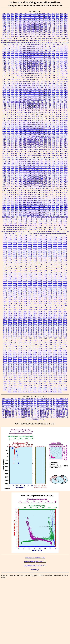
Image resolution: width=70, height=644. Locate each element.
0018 (66, 14)
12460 (50, 246)
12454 (20, 246)
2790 (17, 83)
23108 (35, 377)
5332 (21, 125)
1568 (8, 59)
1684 (41, 65)
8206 (33, 194)
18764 (65, 297)
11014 (50, 225)
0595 (37, 26)
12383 (40, 238)
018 (60, 399)
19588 (50, 311)
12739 (5, 266)
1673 (4, 65)
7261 (17, 168)
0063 (53, 18)
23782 (25, 387)
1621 (53, 61)
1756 (4, 69)
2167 (49, 75)
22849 (45, 371)
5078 (45, 98)
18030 (15, 287)
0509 (12, 24)
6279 (49, 139)
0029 (29, 16)
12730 (50, 264)
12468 (5, 248)
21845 (55, 348)
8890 (12, 207)
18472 (55, 293)
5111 (37, 102)
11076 (5, 229)
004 (16, 399)
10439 (15, 219)
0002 (8, 14)
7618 (29, 178)
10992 (60, 223)
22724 (50, 367)
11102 (28, 231)
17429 (20, 281)
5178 (12, 110)
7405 (29, 170)
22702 (25, 367)
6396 (62, 145)
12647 (10, 260)
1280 (37, 46)
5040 (41, 94)
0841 (21, 32)
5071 (17, 98)
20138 (35, 322)
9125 (29, 209)
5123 (17, 104)
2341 (4, 81)
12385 (50, 238)
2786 (66, 81)
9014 (41, 207)
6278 (45, 139)
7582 (53, 174)
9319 (17, 213)
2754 (41, 81)
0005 (21, 14)
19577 (45, 311)
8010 (57, 184)
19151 (50, 305)
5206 (37, 112)
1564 (57, 57)
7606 (57, 176)
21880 (30, 350)
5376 (49, 125)
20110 (60, 320)
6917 (8, 155)
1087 (53, 36)
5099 (57, 100)
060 (57, 403)
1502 (66, 53)
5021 (33, 92)
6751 (21, 151)
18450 (40, 293)
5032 (8, 94)
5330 (12, 125)
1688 (57, 65)
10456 (45, 219)
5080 (53, 98)
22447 (65, 361)
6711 (57, 149)
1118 (39, 38)
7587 (66, 174)
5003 (25, 90)
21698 (20, 346)
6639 (33, 149)
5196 (17, 112)
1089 (62, 36)
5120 (4, 104)
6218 (45, 137)
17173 (35, 277)
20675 (60, 332)
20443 (5, 328)
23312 (25, 379)
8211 (53, 194)
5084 (4, 100)
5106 (21, 102)
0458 (41, 22)
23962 (60, 389)
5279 (45, 118)
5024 (41, 92)
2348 (33, 81)
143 (54, 411)
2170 (62, 75)
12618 (60, 254)
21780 (45, 346)
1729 (25, 67)
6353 (53, 143)
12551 (15, 252)
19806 (15, 316)
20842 (40, 334)
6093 (33, 135)
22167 (25, 357)
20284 (5, 326)
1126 (3, 40)
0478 (53, 22)
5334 (29, 125)
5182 (29, 110)
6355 (62, 143)
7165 (8, 164)
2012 (17, 73)
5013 (66, 90)
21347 (30, 340)
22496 (30, 363)
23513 (25, 383)
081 (57, 405)
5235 (21, 116)
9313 (4, 213)
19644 (25, 313)
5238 (33, 116)
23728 (60, 385)
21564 (40, 344)
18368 (60, 291)
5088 (21, 100)
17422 (10, 281)
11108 (57, 231)
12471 (10, 248)
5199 (29, 112)
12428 (5, 244)
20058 (10, 320)
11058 (35, 227)
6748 (8, 151)
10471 (15, 221)
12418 (35, 242)
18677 (10, 297)
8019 (62, 184)
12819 (5, 272)
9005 (37, 207)
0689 (41, 28)
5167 (33, 108)
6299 (17, 141)
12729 (45, 264)
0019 (4, 16)
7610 (4, 178)
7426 (53, 170)
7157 (49, 162)
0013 (49, 14)
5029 (62, 92)
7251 (53, 166)
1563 (53, 57)
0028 (25, 16)
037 (54, 401)
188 (64, 415)
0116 (17, 20)
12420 (45, 242)
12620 (5, 256)
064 (3, 405)
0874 (4, 34)
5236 (25, 116)
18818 (30, 299)
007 (25, 399)
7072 (29, 157)
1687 (53, 65)
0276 (25, 20)
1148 (31, 40)
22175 (35, 357)
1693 (8, 67)
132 (19, 411)
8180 (21, 192)
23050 (40, 375)
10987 (35, 223)
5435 (33, 131)
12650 (25, 260)
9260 (49, 209)
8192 (49, 192)
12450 (65, 244)
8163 (33, 190)
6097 (49, 135)
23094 (20, 377)
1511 (25, 55)
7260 (12, 168)
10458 (50, 219)
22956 (35, 373)
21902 (60, 350)
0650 (21, 28)
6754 (33, 151)
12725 (30, 264)
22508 (40, 363)
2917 (4, 88)
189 (67, 415)
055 (41, 403)
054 (38, 403)
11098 (8, 231)
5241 (45, 116)
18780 (10, 299)
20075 (20, 320)
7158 (53, 162)
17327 (25, 279)
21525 (20, 344)
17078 (5, 277)
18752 (50, 297)
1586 (17, 61)
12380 (25, 238)
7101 (37, 159)
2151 (53, 73)
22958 (40, 373)
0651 (25, 28)
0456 (33, 22)
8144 (66, 188)
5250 (17, 118)
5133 (53, 104)
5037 (29, 94)
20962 (20, 336)
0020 (8, 16)
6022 (62, 133)
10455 (40, 219)
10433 (55, 217)
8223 (21, 196)
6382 (37, 145)
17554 (20, 283)
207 (57, 417)
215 (40, 419)
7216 (25, 166)
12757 (5, 268)
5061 (45, 96)
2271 (21, 79)
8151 (17, 190)
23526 (35, 383)
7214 (17, 166)
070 (22, 405)
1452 (45, 53)
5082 (62, 98)
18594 (30, 295)
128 (6, 411)
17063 (60, 274)
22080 (45, 355)
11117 (15, 233)
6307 (49, 141)
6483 (21, 147)
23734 (65, 385)
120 (47, 409)
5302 (37, 120)
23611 (35, 385)
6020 (53, 133)
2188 (53, 77)
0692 (53, 28)
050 (25, 403)
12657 (60, 260)
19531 (35, 311)
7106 (45, 159)
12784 (25, 270)
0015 (57, 14)
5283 (62, 118)
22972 (55, 373)
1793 (4, 73)
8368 (33, 198)
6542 (49, 147)
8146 (8, 190)
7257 (4, 168)
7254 (66, 166)
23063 (55, 375)
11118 (20, 233)
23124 (40, 377)
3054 (12, 88)
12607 (5, 254)
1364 (4, 53)
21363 (35, 340)
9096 (17, 209)
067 (13, 405)
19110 (20, 305)
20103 (45, 320)
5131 (45, 104)
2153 (62, 73)
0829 (41, 30)
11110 (62, 231)
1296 (53, 46)
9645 (53, 213)
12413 (15, 242)
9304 (49, 211)
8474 (49, 203)
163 (51, 413)
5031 (4, 94)
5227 (53, 114)
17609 (35, 283)
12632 (65, 256)
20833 (35, 334)
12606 (65, 252)
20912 (55, 334)
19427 (65, 309)
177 (29, 415)
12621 (10, 256)
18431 (35, 293)
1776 (4, 71)
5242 (49, 116)
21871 (15, 350)
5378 (57, 125)
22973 (60, 373)
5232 (8, 116)
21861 (5, 350)
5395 (41, 127)
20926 (5, 336)
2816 (8, 86)
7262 (21, 168)
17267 (65, 277)
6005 (25, 133)
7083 (62, 157)
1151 (43, 40)
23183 (55, 377)
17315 (20, 279)
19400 (45, 309)
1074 (25, 36)
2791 (21, 83)
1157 (67, 40)
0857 (53, 32)
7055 (12, 157)
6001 (17, 133)
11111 (67, 231)
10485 (25, 221)
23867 (10, 389)
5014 (4, 92)
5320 (37, 122)
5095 (49, 100)
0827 (33, 30)
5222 (33, 114)
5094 (45, 100)
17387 (60, 279)
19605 (65, 311)
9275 (4, 211)
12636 (20, 258)
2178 (25, 77)
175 (22, 415)
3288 (4, 90)
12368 (35, 235)
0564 (33, 24)
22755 (35, 369)
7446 (66, 170)
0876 (12, 34)
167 (64, 413)
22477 (15, 363)
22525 (55, 363)
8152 (21, 190)
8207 (37, 194)
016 (54, 399)
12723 (20, 264)
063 (67, 403)
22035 (15, 355)
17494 (55, 281)
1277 (25, 46)
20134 (15, 322)
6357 (4, 145)
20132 (10, 322)
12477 (35, 248)
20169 (60, 322)
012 (41, 399)
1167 (39, 42)
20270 (55, 324)
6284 (4, 141)
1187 (67, 42)
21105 (65, 336)
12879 (65, 272)
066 (10, 405)
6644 (53, 149)
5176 (4, 110)
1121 (51, 38)
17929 (40, 285)
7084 (66, 157)
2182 (41, 77)
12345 (44, 233)
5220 (25, 114)
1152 (47, 40)
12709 (50, 262)
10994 (65, 223)
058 (51, 403)
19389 (40, 309)
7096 (33, 159)
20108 (50, 320)
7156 (45, 162)
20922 (65, 334)
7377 (53, 168)
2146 (33, 73)
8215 (4, 196)
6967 (49, 155)
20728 (20, 334)
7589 (4, 176)
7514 (21, 172)
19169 (55, 305)
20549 (5, 330)
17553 (15, 283)
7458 (4, 172)
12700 (25, 262)
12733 (55, 264)
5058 (37, 96)
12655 (50, 260)
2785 (62, 81)
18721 (30, 297)
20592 (45, 330)
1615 (33, 61)
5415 (37, 129)
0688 (37, 28)
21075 (60, 336)
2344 (17, 81)
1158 (3, 42)
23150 (50, 377)
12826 (40, 272)
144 (57, 411)
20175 (65, 322)
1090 (66, 36)
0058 (33, 18)
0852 (33, 32)
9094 (8, 209)
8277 (66, 196)
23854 (65, 387)
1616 (37, 61)
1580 (57, 59)
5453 (8, 133)
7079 (45, 157)
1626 (8, 63)
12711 (55, 262)
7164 (4, 164)
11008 (40, 225)
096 (38, 407)
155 (25, 413)
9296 (29, 211)
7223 (45, 166)
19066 (45, 303)
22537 (60, 363)
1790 (62, 71)
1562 (49, 57)
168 (67, 413)
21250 (40, 338)
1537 (41, 57)
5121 (8, 104)
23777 (20, 387)
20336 (30, 326)
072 (29, 405)
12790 (50, 270)
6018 (45, 133)
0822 (21, 30)
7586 (62, 174)
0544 (25, 24)
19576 (40, 311)
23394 (65, 379)
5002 (21, 90)
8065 (29, 186)
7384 (4, 170)
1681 (29, 65)
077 (45, 405)
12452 (10, 246)
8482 (4, 205)
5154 (45, 106)
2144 (25, 73)
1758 (12, 69)
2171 (66, 75)
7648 (66, 178)
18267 (60, 289)
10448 (30, 219)
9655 (4, 215)
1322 (29, 49)
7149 (17, 162)
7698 (66, 180)
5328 (4, 125)
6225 (4, 139)
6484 (25, 147)
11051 (10, 227)
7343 (33, 168)
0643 (62, 26)
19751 (5, 316)
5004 (29, 90)
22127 (10, 357)
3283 (49, 88)
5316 (21, 122)
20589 (40, 330)
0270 (21, 20)
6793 (53, 151)
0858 (57, 32)
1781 (25, 71)
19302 (50, 307)
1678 (21, 65)
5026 (49, 92)
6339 (37, 143)
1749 (41, 67)
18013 (65, 285)
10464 (5, 221)
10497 (50, 221)
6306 (45, 141)
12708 (45, 262)
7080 (49, 157)
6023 (66, 133)
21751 (30, 346)
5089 (25, 100)
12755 (65, 266)
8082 (49, 186)
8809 (66, 205)
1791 (66, 71)
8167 (49, 190)
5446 (45, 131)
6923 (33, 155)
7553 (62, 172)
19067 (50, 303)
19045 (20, 303)
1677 (17, 65)
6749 (12, 151)
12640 (40, 258)
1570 (17, 59)
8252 (49, 196)
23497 (15, 383)
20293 (10, 326)
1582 (66, 59)
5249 (12, 118)
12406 (45, 240)
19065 (40, 303)
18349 (50, 291)
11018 (60, 225)
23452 (35, 381)
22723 (45, 367)
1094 (15, 38)
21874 (20, 350)
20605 (65, 330)
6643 (49, 149)
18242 (55, 289)
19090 (5, 305)
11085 (25, 229)
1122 (55, 38)
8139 (53, 188)
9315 (8, 213)
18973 (50, 301)
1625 (4, 63)
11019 (65, 225)
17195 (45, 277)
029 (29, 401)
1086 (49, 36)
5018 (21, 92)
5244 (57, 116)
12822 (20, 272)
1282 (45, 46)
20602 (55, 330)
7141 (12, 162)
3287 (66, 88)
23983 (10, 392)
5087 (17, 100)
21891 (50, 350)
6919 (17, 155)
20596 (50, 330)
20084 (30, 320)
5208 (45, 112)
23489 (5, 383)
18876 (20, 301)
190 (3, 417)
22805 (15, 371)
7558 (8, 174)
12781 (10, 270)
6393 (53, 145)
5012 (62, 90)
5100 (62, 100)
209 (64, 417)
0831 (49, 30)
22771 (55, 369)
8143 (61, 188)
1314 (66, 46)
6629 (62, 147)
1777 (8, 71)
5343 (37, 125)
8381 (62, 198)
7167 (17, 164)
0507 (4, 24)
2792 (25, 83)
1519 (57, 55)
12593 (50, 252)
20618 (5, 332)
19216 (20, 307)
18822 (45, 299)
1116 (31, 38)
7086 (9, 159)
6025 (8, 135)
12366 (25, 235)
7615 (25, 178)
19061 (30, 303)
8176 (8, 192)
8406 (49, 201)
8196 (62, 192)
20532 (50, 328)
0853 (37, 32)
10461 (60, 219)
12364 (15, 235)
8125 (25, 188)
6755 (37, 151)
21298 (10, 340)
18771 (5, 299)
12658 (65, 260)
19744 (60, 313)
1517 (49, 55)
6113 (8, 137)
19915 (55, 316)
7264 (29, 168)
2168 (53, 75)
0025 (17, 16)
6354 (57, 143)
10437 (10, 219)
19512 (30, 311)
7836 (45, 182)
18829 (55, 299)
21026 (50, 336)
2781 (45, 81)
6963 (45, 155)
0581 (66, 24)
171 (10, 415)
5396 (45, 127)
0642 (57, 26)
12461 (55, 246)
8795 (62, 205)
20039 (45, 318)
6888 (49, 153)
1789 (57, 71)
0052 (8, 18)
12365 (20, 235)
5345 (41, 125)
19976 (10, 318)
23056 (50, 375)
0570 (57, 24)
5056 (29, 96)
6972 (62, 155)
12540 (45, 250)
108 (10, 409)
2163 (33, 75)
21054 (55, 336)
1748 (37, 67)
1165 (31, 42)
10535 (60, 221)
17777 (10, 285)
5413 (29, 129)
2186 (45, 77)
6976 (4, 157)
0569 (53, 24)
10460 (55, 219)
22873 (60, 371)
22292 (15, 361)
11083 (15, 229)
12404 (40, 240)
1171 (55, 42)
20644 (45, 332)
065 (6, 405)
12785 (30, 270)
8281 (8, 198)
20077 (25, 320)
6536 (41, 147)
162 (48, 413)
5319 (33, 122)
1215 (45, 44)
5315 (17, 122)
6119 (21, 137)
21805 (60, 346)
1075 (29, 36)
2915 (62, 86)
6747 (4, 151)
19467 (20, 311)
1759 (17, 69)
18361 (55, 291)
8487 (21, 205)
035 (48, 401)
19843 (25, 316)
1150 (39, 40)
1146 (23, 40)
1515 (41, 55)
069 (19, 405)
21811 (5, 348)
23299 (20, 379)
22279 (5, 361)
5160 (4, 108)
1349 (49, 51)
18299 (10, 291)
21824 (20, 348)
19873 (35, 316)
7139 (4, 162)
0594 (33, 26)
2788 (8, 83)
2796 (37, 83)
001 (6, 399)
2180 (33, 77)
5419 (53, 129)
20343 (35, 326)
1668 (49, 63)
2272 (25, 79)
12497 (35, 250)
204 (48, 417)
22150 (15, 357)
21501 (5, 344)
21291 (65, 338)
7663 (25, 180)
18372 (65, 291)
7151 (25, 162)
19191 (5, 307)
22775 (60, 369)
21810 (65, 346)
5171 (49, 108)
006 (22, 399)
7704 (12, 182)
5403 (8, 129)
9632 (37, 213)
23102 (30, 377)
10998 (20, 225)
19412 (60, 309)
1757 (8, 69)
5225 (45, 114)
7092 (25, 159)
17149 (20, 277)
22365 (25, 361)
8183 (29, 192)
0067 (4, 20)
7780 (21, 182)
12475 (25, 248)
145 (60, 411)
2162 (29, 75)
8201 (17, 194)
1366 (12, 53)
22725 (55, 367)
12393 (5, 240)
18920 (35, 301)
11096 (65, 229)
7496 (17, 172)
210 (67, 417)
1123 (59, 38)
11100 (18, 231)
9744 (45, 215)
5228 (57, 114)
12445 (40, 244)
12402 (35, 240)
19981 (15, 318)
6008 (29, 133)
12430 (15, 244)
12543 (60, 250)
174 (19, 415)
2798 (45, 83)
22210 (60, 357)
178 (32, 415)
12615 (45, 254)
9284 (8, 211)
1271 (66, 44)
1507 (12, 55)
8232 (29, 196)
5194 (8, 112)
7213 (12, 166)
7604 (49, 176)
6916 (4, 155)
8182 (25, 192)
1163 (23, 42)
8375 (49, 198)
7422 (45, 170)
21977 (55, 353)
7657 (12, 180)
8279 (4, 198)
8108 (4, 188)
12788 (45, 270)
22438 (50, 361)
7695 (62, 180)
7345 (37, 168)
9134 (33, 209)
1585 (12, 61)
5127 (33, 104)
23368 (55, 379)
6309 (57, 141)
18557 (15, 295)
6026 (12, 135)
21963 (40, 353)
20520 (30, 328)
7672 (45, 180)
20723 (15, 334)
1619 (49, 61)
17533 (65, 281)
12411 (5, 242)
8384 (8, 201)
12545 (65, 250)
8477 (57, 203)
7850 (62, 182)
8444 (8, 203)
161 (45, 413)
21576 (45, 344)
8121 (16, 188)
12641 (45, 258)
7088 (13, 159)
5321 (41, 122)
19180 (65, 305)
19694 (35, 313)
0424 (12, 22)
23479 (55, 381)
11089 (35, 229)
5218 (21, 114)
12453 (15, 246)
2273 (29, 79)
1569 (12, 59)
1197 (8, 44)
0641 (53, 26)
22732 (65, 367)
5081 (57, 98)
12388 (60, 238)
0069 (12, 20)
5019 (25, 92)
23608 (25, 385)
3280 (37, 88)
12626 (35, 256)
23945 (45, 389)
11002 (25, 225)
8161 (25, 190)
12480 (50, 248)
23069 (60, 375)
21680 (15, 346)
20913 (60, 334)
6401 (8, 147)
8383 (4, 201)
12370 (45, 235)
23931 (30, 389)
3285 (57, 88)
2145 (29, 73)
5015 (8, 92)
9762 (20, 217)
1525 (17, 57)
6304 (37, 141)
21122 (10, 338)
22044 (20, 355)
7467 (8, 172)
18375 (5, 293)
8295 (17, 198)
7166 (12, 164)
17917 (35, 285)
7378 (57, 168)
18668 (5, 297)
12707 (40, 262)
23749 (10, 387)
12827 (45, 272)
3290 (12, 90)
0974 (4, 36)
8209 (45, 194)
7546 (41, 172)
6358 (8, 145)
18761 (60, 297)
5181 (25, 110)
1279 (33, 46)
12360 (59, 233)
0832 (53, 30)
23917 (25, 389)
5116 (57, 102)
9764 (29, 217)
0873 (66, 32)
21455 (20, 342)
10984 (20, 223)
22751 (25, 369)
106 (4, 409)
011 (38, 399)
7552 (57, 172)
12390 (65, 238)
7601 (41, 176)
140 (45, 411)
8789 (57, 205)
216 (43, 419)
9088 (62, 207)
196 (22, 417)
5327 (66, 122)
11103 (33, 231)
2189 (57, 77)
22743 (15, 369)
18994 (55, 301)
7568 (29, 174)
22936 (25, 373)
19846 (30, 316)
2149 (45, 73)
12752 (55, 266)
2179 (29, 77)
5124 (21, 104)
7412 (37, 170)
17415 (5, 281)
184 (51, 415)
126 (66, 409)
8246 (41, 196)
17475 (45, 281)
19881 (50, 316)
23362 (50, 379)
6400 (4, 147)
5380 (62, 125)
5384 (8, 127)
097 (41, 407)
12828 (50, 272)
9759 (12, 217)
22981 (65, 373)
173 (16, 415)
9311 (62, 211)
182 (45, 415)
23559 (60, 383)
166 (60, 413)
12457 (35, 246)
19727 (55, 313)
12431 (20, 244)
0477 (49, 22)
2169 (57, 75)
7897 (8, 184)
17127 (15, 277)
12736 (65, 264)
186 (57, 415)
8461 (29, 203)
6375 (29, 145)
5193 (4, 112)
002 (10, 399)
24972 (60, 392)
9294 (25, 211)
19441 (5, 311)
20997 (45, 336)
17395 (65, 279)
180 (38, 415)
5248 (8, 118)
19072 (55, 303)
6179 (37, 137)
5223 (37, 114)
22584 (30, 365)
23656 (40, 385)
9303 (45, 211)
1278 (29, 46)
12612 (30, 254)
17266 (60, 277)
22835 (35, 371)
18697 (20, 297)
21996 (5, 355)
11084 (20, 229)
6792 (49, 151)
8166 (45, 190)
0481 (62, 22)
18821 (40, 299)
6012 (41, 133)
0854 (41, 32)
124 (60, 409)
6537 (45, 147)
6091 (25, 135)
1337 (4, 51)
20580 (35, 330)
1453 (49, 53)
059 (54, 403)
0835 (66, 30)
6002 (21, 133)
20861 (45, 334)
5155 (49, 106)
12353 (49, 233)
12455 (25, 246)
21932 (15, 353)
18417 (30, 293)
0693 (57, 28)
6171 (29, 137)
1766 (45, 69)
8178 (12, 192)
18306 (15, 291)
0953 (66, 34)
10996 (10, 225)
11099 (13, 231)
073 (32, 405)
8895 (17, 207)
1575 (37, 59)
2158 (17, 75)
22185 (40, 357)
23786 (30, 387)
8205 (29, 194)
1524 (12, 57)
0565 (37, 24)
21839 (45, 348)
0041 (66, 16)
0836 (4, 32)
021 (3, 401)
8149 (12, 190)
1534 (29, 57)
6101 (62, 135)
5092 (37, 100)
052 (32, 403)
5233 (12, 116)
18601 (35, 295)
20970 (25, 336)
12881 (10, 274)
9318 (12, 213)
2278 (49, 79)
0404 (33, 20)
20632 (35, 332)
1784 (37, 71)
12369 (40, 235)
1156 (63, 40)
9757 (4, 217)
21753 (35, 346)
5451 (66, 131)
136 (32, 411)
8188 (41, 192)
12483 (65, 248)
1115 (27, 38)
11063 (45, 227)
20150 (50, 322)
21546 (35, 344)
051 (29, 403)
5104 (13, 102)
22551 (65, 363)
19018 (10, 303)
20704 (10, 334)
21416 (60, 340)
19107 (15, 305)
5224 (41, 114)
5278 (41, 118)
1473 (57, 53)
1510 (21, 55)
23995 (15, 392)
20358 (50, 326)
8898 (25, 207)
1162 (19, 42)
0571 (62, 24)
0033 (45, 16)
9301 (37, 211)
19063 (35, 303)
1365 (8, 53)
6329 (12, 143)
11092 (50, 229)
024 (13, 401)
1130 (19, 40)
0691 (49, 28)
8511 (49, 205)
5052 (17, 96)
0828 (37, 30)
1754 (62, 67)
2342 (8, 81)
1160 (11, 42)
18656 (65, 295)
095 (35, 407)
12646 (5, 260)
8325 (25, 198)
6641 (41, 149)
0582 (4, 26)
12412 (10, 242)
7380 (62, 168)
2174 (12, 77)
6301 (25, 141)
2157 (12, 75)
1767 (49, 69)
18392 (20, 293)
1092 (7, 38)
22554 (5, 365)
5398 (53, 127)
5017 (17, 92)
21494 (60, 342)
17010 (55, 274)
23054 (45, 375)
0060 (41, 18)
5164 (21, 108)
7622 (41, 178)
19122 (30, 305)
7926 (17, 184)
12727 (35, 264)
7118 (57, 159)
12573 (35, 252)
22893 (65, 371)
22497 (35, 363)
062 (64, 403)
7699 (4, 182)
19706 (40, 313)
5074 (29, 98)
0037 (57, 16)
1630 (12, 63)
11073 (60, 227)
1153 (51, 40)
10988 (40, 223)
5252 (25, 118)
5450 (62, 131)
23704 (50, 385)
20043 (55, 318)
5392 (37, 127)
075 (38, 405)
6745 (62, 149)
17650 (45, 283)
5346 (45, 125)
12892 (50, 274)
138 (38, 411)
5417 (45, 129)
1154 (55, 40)
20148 (45, 322)
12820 (10, 272)
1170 (51, 42)
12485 (10, 250)
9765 (33, 217)
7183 (33, 164)
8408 (53, 201)
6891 (57, 153)
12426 (65, 242)
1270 (61, 44)
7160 (62, 162)
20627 (25, 332)
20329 (20, 326)
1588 (25, 61)
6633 (12, 149)
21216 (35, 338)
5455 (12, 133)
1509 (17, 55)
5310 (4, 122)
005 (19, 399)
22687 (15, 367)
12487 (15, 250)
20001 (30, 318)
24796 (50, 392)
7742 (17, 182)
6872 (4, 153)
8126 (29, 188)
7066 (21, 157)
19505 (25, 311)
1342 (25, 51)
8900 (33, 207)
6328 (8, 143)
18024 (10, 287)
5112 (41, 102)
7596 (21, 176)
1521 (66, 55)
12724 (25, 264)
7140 (8, 162)
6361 (21, 145)
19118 (25, 305)
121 (51, 409)
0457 (37, 22)
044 (6, 403)
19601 (60, 311)
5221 (29, 114)
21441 (15, 342)
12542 (55, 250)
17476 (50, 281)
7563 (17, 174)
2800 (53, 83)
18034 (20, 287)
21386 (50, 340)
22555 (10, 365)
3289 (8, 90)
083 (64, 405)
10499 (55, 221)
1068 (21, 36)
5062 (49, 96)
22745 (20, 369)
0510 (17, 24)
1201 (25, 44)
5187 (45, 110)
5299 (25, 120)
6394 (57, 145)
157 (32, 413)
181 (41, 415)
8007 (49, 184)
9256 (41, 209)
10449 (35, 219)
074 (35, 405)
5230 (66, 114)
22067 (40, 355)
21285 (55, 338)
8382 (66, 198)
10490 (35, 221)
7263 (25, 168)
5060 (41, 96)
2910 (41, 86)
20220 (20, 324)
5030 (66, 92)
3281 (41, 88)
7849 (57, 182)
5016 (12, 92)
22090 (55, 355)
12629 (50, 256)
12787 (40, 270)
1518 (53, 55)
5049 (4, 96)
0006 (25, 14)
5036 (25, 94)
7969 (33, 184)
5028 (57, 92)
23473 (50, 381)
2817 (12, 86)
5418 (49, 129)
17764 (5, 285)
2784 (57, 81)
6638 (29, 149)
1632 (21, 63)
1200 (21, 44)
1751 (49, 67)
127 (3, 411)
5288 (12, 120)
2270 (17, 79)
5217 (17, 114)
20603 (60, 330)
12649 (20, 260)
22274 (60, 359)
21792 (50, 346)
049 (22, 403)
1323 (33, 49)
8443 (4, 203)
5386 (17, 127)
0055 (21, 18)
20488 (15, 328)
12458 (40, 246)
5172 (53, 108)
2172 (4, 77)
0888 (45, 34)
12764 (15, 268)
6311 (66, 141)
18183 (40, 289)
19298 (45, 307)
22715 (35, 367)
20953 (15, 336)
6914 (62, 153)
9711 (33, 215)
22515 (45, 363)
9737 (41, 215)
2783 (53, 81)
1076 (33, 36)
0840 (17, 32)
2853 (33, 86)
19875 (40, 316)
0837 (8, 32)
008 (29, 399)
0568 (49, 24)
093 (29, 407)
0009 (33, 14)
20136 (25, 322)
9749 (49, 215)
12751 (50, 266)
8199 (8, 194)
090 (19, 407)
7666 (33, 180)
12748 (35, 266)
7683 (57, 180)
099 (48, 407)
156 (29, 413)
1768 (53, 69)
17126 (10, 277)
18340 (45, 291)
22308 (20, 361)
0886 (37, 34)
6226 (8, 139)
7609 (66, 176)
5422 (66, 129)
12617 (55, 254)
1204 (37, 44)
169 (3, 415)
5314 (12, 122)
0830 (45, 30)
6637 (25, 149)
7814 (37, 182)
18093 (60, 287)
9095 (12, 209)
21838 (40, 348)
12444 (35, 244)
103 (60, 407)
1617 (41, 61)
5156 (53, 106)
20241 (35, 324)
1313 (62, 46)
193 (13, 417)
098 (45, 407)
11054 (20, 227)
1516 (45, 55)
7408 (33, 170)
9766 (37, 217)
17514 (60, 281)
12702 (35, 262)
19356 (20, 309)
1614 (29, 61)
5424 (8, 131)
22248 (35, 359)
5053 (21, 96)
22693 (20, 367)
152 (16, 413)
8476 (53, 203)
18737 (40, 297)
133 (22, 411)
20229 (30, 324)
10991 (55, 223)
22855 (50, 371)
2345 (21, 81)
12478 (40, 248)
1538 (45, 57)
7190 (62, 164)
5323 (49, 122)
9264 (53, 209)
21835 (35, 348)
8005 (45, 184)
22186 (45, 357)
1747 (33, 67)
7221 (37, 166)
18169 (35, 289)
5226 (49, 114)
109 (13, 409)
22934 (20, 373)
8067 (37, 186)
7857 (66, 182)
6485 (29, 147)
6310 (62, 141)
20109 (55, 320)
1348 (45, 51)
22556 (15, 365)
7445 (62, 170)
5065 (62, 96)
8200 (12, 194)
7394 (12, 170)
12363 (10, 235)
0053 (12, 18)
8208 (41, 194)
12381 (30, 238)
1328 (49, 49)
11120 (25, 233)
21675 (10, 346)
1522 (4, 57)
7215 (21, 166)
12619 (65, 254)
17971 (50, 285)
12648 (15, 260)
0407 (45, 20)
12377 (10, 238)
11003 (30, 225)
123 (57, 409)
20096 (40, 320)
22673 (5, 367)
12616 (50, 254)
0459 (45, 22)
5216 (12, 114)
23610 (30, 385)
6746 (66, 149)
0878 (21, 34)
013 (45, 399)
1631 (17, 63)
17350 (45, 279)
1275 (17, 46)
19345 (10, 309)
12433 (25, 244)
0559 (29, 24)
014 (48, 399)
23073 (10, 377)
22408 (40, 361)
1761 (25, 69)
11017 (55, 225)
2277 (45, 79)
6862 (66, 151)
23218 (5, 379)
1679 (25, 65)
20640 (40, 332)
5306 (53, 120)
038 (57, 401)
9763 (25, 217)
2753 (37, 81)
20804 (25, 334)
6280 (53, 139)
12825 (35, 272)
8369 (37, 198)
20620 (15, 332)
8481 (66, 203)
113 (26, 409)
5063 (53, 96)
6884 (37, 153)
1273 (8, 46)
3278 (29, 88)
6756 (41, 151)
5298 (21, 120)
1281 (41, 46)
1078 (41, 36)
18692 (15, 297)
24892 (55, 392)
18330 (40, 291)
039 (60, 401)
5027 (53, 92)
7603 (45, 176)
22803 (10, 371)
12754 (60, 266)
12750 (45, 266)
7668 (37, 180)
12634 (10, 258)
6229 (21, 139)
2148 (41, 73)
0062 (49, 18)
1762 (29, 69)
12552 (20, 252)
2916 (66, 86)
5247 (4, 118)
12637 (25, 258)
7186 (45, 164)
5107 (25, 102)
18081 (50, 287)
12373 (60, 235)
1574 (33, 59)
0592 (25, 26)
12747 (30, 266)
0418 (53, 20)
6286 (12, 141)
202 (41, 417)
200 (35, 417)
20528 (45, 328)
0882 (33, 34)
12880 (5, 274)
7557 (4, 174)
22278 (65, 359)
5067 (4, 98)
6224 (66, 137)
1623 (62, 61)
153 (19, 413)
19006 (60, 301)
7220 (33, 166)
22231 (15, 359)
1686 (49, 65)
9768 (41, 217)
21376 (40, 340)
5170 (45, 108)
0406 (41, 20)
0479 (57, 22)
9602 (25, 213)
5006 (37, 90)
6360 (17, 145)
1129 (15, 40)
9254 (37, 209)
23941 (35, 389)
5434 (29, 131)
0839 (12, 32)
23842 (50, 387)
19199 (10, 307)
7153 (33, 162)
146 (64, 411)
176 (25, 415)
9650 (62, 213)
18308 (20, 291)
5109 (33, 102)
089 (16, 407)
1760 (21, 69)
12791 (55, 270)
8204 (25, 194)
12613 (35, 254)
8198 (4, 194)
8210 (49, 194)
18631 (50, 295)
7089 (17, 159)
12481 (55, 248)
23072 (5, 377)
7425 (49, 170)
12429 (10, 244)
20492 (20, 328)
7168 (21, 164)
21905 (65, 350)
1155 (59, 40)
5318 (29, 122)
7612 (12, 178)
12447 (50, 244)
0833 (57, 30)
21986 (65, 353)
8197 (66, 192)
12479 (45, 248)
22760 (45, 369)
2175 (17, 77)
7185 (41, 164)
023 (10, 401)
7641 (53, 178)
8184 (33, 192)
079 (51, 405)
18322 (35, 291)
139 (41, 411)
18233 (50, 289)
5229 (62, 114)
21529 (25, 344)
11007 (35, 225)
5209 (49, 112)
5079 (49, 98)
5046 (57, 94)
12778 (60, 268)
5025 (45, 92)
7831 (41, 182)
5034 (17, 94)
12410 (65, 240)
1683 (37, 65)
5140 (17, 106)
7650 (4, 180)
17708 (55, 283)
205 (51, 417)
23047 (30, 375)
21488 (50, 342)
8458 (25, 203)
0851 (29, 32)
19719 (50, 313)
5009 (49, 90)
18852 (65, 299)
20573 (25, 330)
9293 (21, 211)
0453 (21, 22)
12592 (45, 252)
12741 (10, 266)
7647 (62, 178)
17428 (15, 281)
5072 (21, 98)
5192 (66, 110)
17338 (35, 279)
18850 (60, 299)
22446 (60, 361)
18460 (45, 293)
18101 (10, 289)
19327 (65, 307)
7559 (12, 174)
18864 (15, 301)
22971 (50, 373)
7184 (37, 164)
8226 (25, 196)
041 (67, 401)
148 (3, 413)
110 (16, 409)
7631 (45, 178)
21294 (5, 340)
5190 (57, 110)
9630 (29, 213)
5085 (8, 100)
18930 (40, 301)
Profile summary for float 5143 (35, 562)
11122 (30, 233)
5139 (12, 106)
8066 (33, 186)
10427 (45, 217)
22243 (30, 359)
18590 (25, 295)
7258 (8, 168)
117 (38, 409)
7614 (21, 178)
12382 (35, 238)
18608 (40, 295)
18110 (15, 289)
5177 (8, 110)
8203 (21, 194)
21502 (10, 344)
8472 (45, 203)
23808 (40, 387)
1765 (41, 69)
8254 (57, 196)
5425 (12, 131)
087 (10, 407)
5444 (37, 131)
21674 (5, 346)
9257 (45, 209)
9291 (17, 211)
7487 (12, 172)
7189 (57, 164)
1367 (17, 53)
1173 (63, 42)
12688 (10, 262)
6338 (33, 143)
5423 (4, 131)
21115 (5, 338)
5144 (33, 106)
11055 (25, 227)
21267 (45, 338)
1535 (33, 57)
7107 (49, 159)
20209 (15, 324)
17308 (15, 279)
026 (19, 401)
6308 (53, 141)
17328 (30, 279)
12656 (55, 260)
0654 (33, 28)
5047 (62, 94)
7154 (37, 162)
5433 (25, 131)
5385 (12, 127)
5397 (49, 127)
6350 (45, 143)
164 (54, 413)
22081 (50, 355)
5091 (33, 100)
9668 (29, 215)
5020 (29, 92)
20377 (60, 326)
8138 (49, 188)
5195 (12, 112)
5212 (62, 112)
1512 (29, 55)
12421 (50, 242)
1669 (53, 63)
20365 (55, 326)
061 (60, 403)
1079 (45, 36)
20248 (45, 324)
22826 (25, 371)
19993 (20, 318)
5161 (8, 108)
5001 (17, 90)
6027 (17, 135)
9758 (8, 217)
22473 (5, 363)
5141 (21, 106)
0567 (45, 24)
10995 (5, 225)
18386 (10, 293)
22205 (55, 357)
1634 (29, 63)
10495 (45, 221)
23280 (10, 379)
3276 (21, 88)
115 (32, 409)
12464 (65, 246)
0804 (62, 28)
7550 (53, 172)
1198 (12, 44)
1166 (35, 42)
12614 (40, 254)
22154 (20, 357)
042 (3, 403)
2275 (37, 79)
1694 (12, 67)
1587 (21, 61)
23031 (20, 375)
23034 (25, 375)
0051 (4, 18)
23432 (20, 381)
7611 (8, 178)
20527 (40, 328)
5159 (66, 106)
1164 (27, 42)
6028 (21, 135)
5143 (29, 106)
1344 (29, 51)
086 (6, 407)
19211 (15, 307)
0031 (37, 16)
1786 (45, 71)
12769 (30, 268)
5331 (17, 125)
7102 (41, 159)
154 (22, 413)
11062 (40, 227)
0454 (25, 22)
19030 (15, 303)
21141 (15, 338)
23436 (25, 381)
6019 (49, 133)
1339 (12, 51)
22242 (25, 359)
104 (64, 407)
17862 (20, 285)
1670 (57, 63)
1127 (7, 40)
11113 (10, 233)
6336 (25, 143)
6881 (25, 153)
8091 (66, 186)
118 (41, 409)
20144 (40, 322)
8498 (33, 205)
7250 (49, 166)
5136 (66, 104)
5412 (25, 129)
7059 (17, 157)
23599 (20, 385)
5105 (17, 102)
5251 (21, 118)
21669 (65, 344)
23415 (15, 381)
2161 (25, 75)
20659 (50, 332)
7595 (17, 176)
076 (41, 405)
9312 (66, 211)
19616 (10, 313)
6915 (66, 153)
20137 (30, 322)
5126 (29, 104)
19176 (60, 305)
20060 (15, 320)
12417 (30, 242)
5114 (49, 102)
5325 (57, 122)
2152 (57, 73)
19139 (40, 305)
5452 (4, 133)
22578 (25, 365)
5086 (12, 100)
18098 (5, 289)
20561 (10, 330)
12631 (60, 256)
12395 (10, 240)
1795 (8, 73)
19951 (60, 316)
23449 (30, 381)
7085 (4, 159)
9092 (4, 209)
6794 (57, 151)
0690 (45, 28)
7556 (66, 172)
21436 (10, 342)
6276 (37, 139)
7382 (66, 168)
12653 (40, 260)
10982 (10, 223)
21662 (55, 344)
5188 (49, 110)
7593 (8, 176)
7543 (37, 172)
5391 (33, 127)
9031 (57, 207)
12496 (30, 250)
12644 (60, 258)
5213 (66, 112)
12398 (20, 240)
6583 (53, 147)
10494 (40, 221)
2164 (37, 75)
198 (29, 417)
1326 (41, 49)
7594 (12, 176)
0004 (17, 14)
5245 (62, 116)
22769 (50, 369)
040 (64, 401)
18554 (10, 295)
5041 (45, 94)
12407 (50, 240)
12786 (35, 270)
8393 (29, 201)
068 (16, 405)
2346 (25, 81)
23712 (55, 385)
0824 (29, 30)
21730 (25, 346)
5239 (37, 116)
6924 (37, 155)
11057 (30, 227)
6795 (62, 151)
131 (16, 411)
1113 (19, 38)
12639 (35, 258)
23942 (40, 389)
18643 (55, 295)
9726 (37, 215)
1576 (41, 59)
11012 (45, 225)
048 (19, 403)
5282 (57, 118)
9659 (12, 215)
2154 (66, 73)
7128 (61, 159)
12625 (30, 256)
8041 (12, 186)
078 (48, 405)
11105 (43, 231)
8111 (8, 188)
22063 (35, 355)
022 (6, 401)
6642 (45, 149)
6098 (53, 135)
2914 (57, 86)
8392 (25, 201)
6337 (29, 143)
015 (51, 399)
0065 (62, 18)
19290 (40, 307)
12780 (5, 270)
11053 (15, 227)
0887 (41, 34)
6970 (57, 155)
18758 (55, 297)
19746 (65, 313)
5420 (57, 129)
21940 (25, 353)
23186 (60, 377)
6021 (57, 133)
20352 (40, 326)
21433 (5, 342)
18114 (20, 289)
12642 (50, 258)
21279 (50, 338)
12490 (20, 250)
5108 (29, 102)
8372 (41, 198)
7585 (57, 174)
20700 (5, 334)
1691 (66, 65)
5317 (25, 122)
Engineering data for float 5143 (35, 566)
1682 (33, 65)
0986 (17, 36)
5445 (41, 131)
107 (7, 409)
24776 (45, 392)
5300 (29, 120)
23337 (35, 379)
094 (32, 407)
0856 (49, 32)
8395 (37, 201)
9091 (66, 207)
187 (60, 415)
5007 (41, 90)
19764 (10, 316)
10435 (65, 217)
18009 (60, 285)
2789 (12, 83)
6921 (25, 155)
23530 (40, 383)
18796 (20, 299)
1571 (21, 59)
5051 (12, 96)
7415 (41, 170)
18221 (45, 289)
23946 (50, 389)
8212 (57, 194)
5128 (37, 104)
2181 (37, 77)
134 (25, 411)
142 (51, 411)
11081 (10, 229)
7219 (29, 166)
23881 (20, 389)
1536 (37, 57)
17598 (30, 283)
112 (22, 409)
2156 (8, 75)
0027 (21, 16)
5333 (25, 125)
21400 (55, 340)
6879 (21, 153)
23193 (65, 377)
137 (35, 411)
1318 (17, 49)
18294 (5, 291)
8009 (53, 184)
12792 (60, 270)
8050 (17, 186)
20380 (65, 326)
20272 (60, 324)
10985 (25, 223)
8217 (12, 196)
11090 (40, 229)
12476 (30, 248)
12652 (35, 260)
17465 (35, 281)
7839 (49, 182)
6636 (21, 149)
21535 (30, 344)
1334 (57, 49)
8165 (41, 190)
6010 (33, 133)
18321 (30, 291)
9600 (21, 213)
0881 (29, 34)
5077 (41, 98)
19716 (45, 313)
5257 (37, 118)
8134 (45, 188)
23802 (35, 387)
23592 (5, 385)
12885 (30, 274)
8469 (41, 203)
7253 (62, 166)
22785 (65, 369)
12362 (5, 235)
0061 (45, 18)
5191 (62, 110)
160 (41, 413)
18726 (35, 297)
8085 (53, 186)
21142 (20, 338)
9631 (33, 213)
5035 (21, 94)
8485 (12, 205)
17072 (65, 274)
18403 (25, 293)
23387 (60, 379)
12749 (40, 266)
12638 (30, 258)
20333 (25, 326)
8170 (53, 190)
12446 (45, 244)
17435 (25, 281)
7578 (49, 174)
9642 (49, 213)
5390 (29, 127)
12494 (25, 250)
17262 (55, 277)
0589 (17, 26)
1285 (49, 46)
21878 (25, 350)
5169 (41, 108)
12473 (20, 248)
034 (45, 401)
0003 (12, 14)
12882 (15, 274)
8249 (45, 196)
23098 (25, 377)
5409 (12, 129)
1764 (37, 69)
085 (3, 407)
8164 (37, 190)
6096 (45, 135)
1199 (16, 44)
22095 (60, 355)
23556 (55, 383)
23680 (45, 385)
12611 (25, 254)
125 (63, 409)
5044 (49, 94)
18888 (25, 301)
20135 (20, 322)
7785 (25, 182)
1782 (29, 71)
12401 (30, 240)
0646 (8, 28)
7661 (21, 180)
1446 (25, 53)
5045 (53, 94)
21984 (60, 353)
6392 (49, 145)
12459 (45, 246)
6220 (53, 137)
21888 (40, 350)
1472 (53, 53)
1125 (67, 38)
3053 (8, 88)
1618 (45, 61)
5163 (17, 108)
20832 (30, 334)
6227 (12, 139)
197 (25, 417)
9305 (53, 211)
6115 (13, 137)
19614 (5, 313)
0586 (12, 26)
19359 (25, 309)
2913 (53, 86)
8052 (21, 186)
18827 (50, 299)
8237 (33, 196)
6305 (41, 141)
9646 (57, 213)
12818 (65, 270)
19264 (30, 307)
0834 (62, 30)
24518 (25, 392)
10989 (45, 223)
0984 (12, 36)
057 (48, 403)
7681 (53, 180)
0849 (25, 32)
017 (57, 399)
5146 (41, 106)
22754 (30, 369)
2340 (66, 79)
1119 (43, 38)
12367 (30, 235)
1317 (12, 49)
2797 (41, 83)
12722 (15, 264)
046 (13, 403)
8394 (33, 201)
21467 (30, 342)
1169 (47, 42)
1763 (33, 69)
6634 (17, 149)
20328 (15, 326)
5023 (37, 92)
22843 (40, 371)
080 (54, 405)
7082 (57, 157)
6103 (4, 137)
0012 (45, 14)
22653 (60, 365)
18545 (5, 295)
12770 (35, 268)
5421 (62, 129)
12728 (40, 264)
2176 (21, 77)
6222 (57, 137)
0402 (29, 20)
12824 (30, 272)
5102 (5, 102)
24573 (30, 392)
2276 (41, 79)
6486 (33, 147)
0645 (4, 28)
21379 (45, 340)
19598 (55, 311)
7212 (8, 166)
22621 (45, 365)
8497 (29, 205)
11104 (38, 231)
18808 (25, 299)
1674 (8, 65)
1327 (45, 49)
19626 (15, 313)
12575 (40, 252)
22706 (30, 367)
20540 (60, 328)
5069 (12, 98)
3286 (62, 88)
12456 (30, 246)
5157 (57, 106)
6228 (17, 139)
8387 (12, 201)
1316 (8, 49)
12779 (65, 268)
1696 (21, 67)
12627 (40, 256)
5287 (8, 120)
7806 (33, 182)
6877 (17, 153)
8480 (62, 203)
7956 (25, 184)
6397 (66, 145)
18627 (45, 295)
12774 (45, 268)
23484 (65, 381)
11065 (50, 227)
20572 (20, 330)
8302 (21, 198)
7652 (8, 180)
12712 (60, 262)
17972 (55, 285)
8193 (53, 192)
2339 (62, 79)
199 (32, 417)
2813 (62, 83)
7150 (21, 162)
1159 (7, 42)
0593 (29, 26)
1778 (12, 71)
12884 (25, 274)
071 (25, 405)
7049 (8, 157)
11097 (3, 231)
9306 (57, 211)
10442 (20, 219)
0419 (57, 20)
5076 (37, 98)
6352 (49, 143)
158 (35, 413)
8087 (57, 186)
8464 (33, 203)
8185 (37, 192)
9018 (49, 207)
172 (13, 415)
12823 (25, 272)
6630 (66, 147)
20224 (25, 324)
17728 (65, 283)
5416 (41, 129)
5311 (8, 122)
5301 (33, 120)
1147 (27, 40)
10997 (15, 225)
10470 (10, 221)
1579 (53, 59)
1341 (21, 51)
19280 (35, 307)
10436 (5, 219)
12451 (5, 246)
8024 (66, 184)
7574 (41, 174)
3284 (53, 88)
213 (33, 419)
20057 (5, 320)
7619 (33, 178)
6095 (41, 135)
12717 (10, 264)
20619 (10, 332)
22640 (50, 365)
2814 (66, 83)
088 (13, 407)
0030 (33, 16)
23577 (65, 383)
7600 (37, 176)
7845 (53, 182)
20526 (35, 328)
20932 (10, 336)
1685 (45, 65)
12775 (50, 268)
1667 (45, 63)
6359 (12, 145)
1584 (8, 61)
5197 (21, 112)
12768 (25, 268)
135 (29, 411)
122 (54, 409)
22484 (20, 363)
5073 (25, 98)
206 (54, 417)
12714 (65, 262)
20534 (55, 328)
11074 (65, 227)
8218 (17, 196)
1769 (57, 69)
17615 (40, 283)
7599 (33, 176)
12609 (15, 254)
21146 (25, 338)
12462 (60, 246)
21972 (45, 353)
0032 (41, 16)
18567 (20, 295)
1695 (17, 67)
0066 (66, 18)
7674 (49, 180)
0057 (29, 18)
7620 (37, 178)
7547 (45, 172)
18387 (15, 293)
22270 (55, 359)
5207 (41, 112)
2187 (49, 77)
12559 (30, 252)
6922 (29, 155)
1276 (21, 46)
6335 (21, 143)
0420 (62, 20)
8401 (45, 201)
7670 (41, 180)
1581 (62, 59)
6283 (66, 139)
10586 (65, 221)
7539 (33, 172)
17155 (25, 277)
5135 (62, 104)
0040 (62, 16)
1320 (21, 49)
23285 (15, 379)
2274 (33, 79)
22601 (35, 365)
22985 (5, 375)
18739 (45, 297)
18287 (65, 289)
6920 (21, 155)
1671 (62, 63)
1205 (41, 44)
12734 (60, 264)
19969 (65, 316)
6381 (33, 145)
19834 (20, 316)
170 (6, 415)
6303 (33, 141)
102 (57, 407)
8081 (45, 186)
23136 (45, 377)
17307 (10, 279)
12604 (55, 252)
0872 (62, 32)
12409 (60, 240)
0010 (37, 14)
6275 (33, 139)
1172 (59, 42)
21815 (10, 348)
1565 (62, 57)
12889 (45, 274)
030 (32, 401)
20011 (40, 318)
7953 (21, 184)
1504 (8, 55)
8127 (33, 188)
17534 (5, 283)
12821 (15, 272)
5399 (57, 127)
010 (35, 399)
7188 (53, 164)
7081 (53, 157)
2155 (4, 75)
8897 (21, 207)
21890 (45, 350)
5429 (21, 131)
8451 (21, 203)
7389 (8, 170)
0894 (57, 34)
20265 (50, 324)
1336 (66, 49)
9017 (45, 207)
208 (60, 417)
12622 (15, 256)
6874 (12, 153)
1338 (8, 51)
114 (29, 409)
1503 (4, 55)
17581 (25, 283)
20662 (55, 332)
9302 (41, 211)
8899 (29, 207)
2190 (62, 77)
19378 (35, 309)
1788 (53, 71)
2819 (21, 86)
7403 (25, 170)
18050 (25, 287)
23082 (15, 377)
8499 (37, 205)
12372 (55, 235)
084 (67, 405)
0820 (12, 30)
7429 (57, 170)
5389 (25, 127)
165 (57, 413)
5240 (41, 116)
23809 (45, 387)
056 (45, 403)
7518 (25, 172)
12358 (54, 233)
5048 (66, 94)
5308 (62, 120)
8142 (57, 188)
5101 (66, 100)
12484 (5, 250)
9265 (57, 209)
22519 (50, 363)
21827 (25, 348)
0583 (8, 26)
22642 (55, 365)
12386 (55, 238)
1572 (25, 59)
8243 (37, 196)
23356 (45, 379)
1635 (33, 63)
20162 (55, 322)
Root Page (35, 569)
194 (16, 417)
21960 (35, 353)
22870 (55, 371)
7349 (41, 168)
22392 (35, 361)
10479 (20, 221)
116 (35, 409)
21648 (50, 344)
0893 (53, 34)
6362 (25, 145)
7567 (25, 174)
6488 (37, 147)
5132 (49, 104)
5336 (33, 125)
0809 (8, 30)
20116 (65, 320)
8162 (29, 190)
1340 (17, 51)
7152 (29, 162)
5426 (17, 131)
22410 (45, 361)
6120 (25, 137)
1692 (4, 67)
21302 (15, 340)
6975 (66, 155)
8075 (41, 186)
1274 (12, 46)
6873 (8, 153)
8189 (45, 192)
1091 (3, 38)
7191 (66, 164)
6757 (45, 151)
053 (35, 403)
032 (38, 401)
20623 (20, 332)
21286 (60, 338)
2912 (49, 86)
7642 (57, 178)
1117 (35, 38)
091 (22, 407)
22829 (30, 371)
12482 (60, 248)
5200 (33, 112)
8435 (66, 201)
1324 (37, 49)
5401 (66, 127)
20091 (35, 320)
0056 (25, 18)
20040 (50, 318)
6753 (29, 151)
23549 (50, 383)
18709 (25, 297)
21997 (10, 355)
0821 (17, 30)
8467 (37, 203)
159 (38, 413)
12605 (60, 252)
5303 (41, 120)
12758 (10, 268)
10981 (5, 223)
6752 (25, 151)
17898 (30, 285)
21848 (60, 348)
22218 (5, 359)
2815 (4, 86)
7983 (37, 184)
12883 (20, 274)
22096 (65, 355)
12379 (20, 238)
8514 (53, 205)
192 (10, 417)
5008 (45, 90)
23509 (20, 383)
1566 (66, 57)
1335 (62, 49)
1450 (37, 53)
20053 (65, 318)
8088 (62, 186)
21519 (15, 344)
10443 (25, 219)
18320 (25, 291)
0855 (45, 32)
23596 (10, 385)
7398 (17, 170)
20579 (30, 330)
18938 (45, 301)
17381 (55, 279)
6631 (4, 149)
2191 (66, 77)
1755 (66, 67)
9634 (41, 213)
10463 (65, 219)
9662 (21, 215)
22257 (45, 359)
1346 (37, 51)
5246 (66, 116)
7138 (66, 159)
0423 (8, 22)
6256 (29, 139)
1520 (62, 55)
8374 (45, 198)
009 (32, 399)
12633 (5, 258)
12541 (50, 250)
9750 (53, 215)
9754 (62, 215)
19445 (15, 311)
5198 (25, 112)
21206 (30, 338)
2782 (49, 81)
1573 (29, 59)
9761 (16, 217)
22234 (20, 359)
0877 (17, 34)
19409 (55, 309)
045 (10, 403)
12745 (25, 266)
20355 (45, 326)
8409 (57, 201)
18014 (5, 287)
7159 (57, 162)
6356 (66, 143)
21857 (65, 348)
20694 (65, 332)
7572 (37, 174)
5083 (66, 98)
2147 (37, 73)
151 (13, 413)
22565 (20, 365)
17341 (40, 279)
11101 (23, 231)
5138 (8, 106)
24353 (20, 392)
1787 (49, 71)
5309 (66, 120)
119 (44, 409)
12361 (64, 233)
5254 (29, 118)
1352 (62, 51)
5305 (49, 120)
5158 (62, 106)
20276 (65, 324)
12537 (40, 250)
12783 (20, 270)
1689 (62, 65)
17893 (25, 285)
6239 (25, 139)
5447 (49, 131)
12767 (20, 268)
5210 (53, 112)
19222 (25, 307)
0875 (8, 34)
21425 (65, 340)
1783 (33, 71)
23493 (10, 383)
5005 (33, 90)
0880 (25, 34)
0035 (53, 16)
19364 (30, 309)
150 (10, 413)
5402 (4, 129)
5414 (33, 129)
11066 (55, 227)
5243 (53, 116)
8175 (4, 192)
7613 (17, 178)
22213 (65, 357)
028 (25, 401)
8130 (41, 188)
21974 (50, 353)
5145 (37, 106)
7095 (29, 159)
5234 (17, 116)
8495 (25, 205)
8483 (8, 205)
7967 (29, 184)
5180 (21, 110)
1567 (4, 59)
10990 (50, 223)
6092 (29, 135)
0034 (49, 16)
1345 (33, 51)
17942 (45, 285)
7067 (25, 157)
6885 (41, 153)
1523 (8, 57)
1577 (45, 59)
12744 (20, 266)
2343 (12, 81)
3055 (17, 88)
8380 (57, 198)
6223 (61, 137)
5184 (37, 110)
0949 (62, 34)
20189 (10, 324)
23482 (60, 381)
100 (51, 407)
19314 (55, 307)
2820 (25, 86)
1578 (49, 59)
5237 (29, 116)
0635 (45, 26)
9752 (57, 215)
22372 (30, 361)
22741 (10, 369)
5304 (45, 120)
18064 (35, 287)
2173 (8, 77)
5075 (33, 98)
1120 (47, 38)
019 (64, 399)
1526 (21, 57)
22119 (5, 357)
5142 (25, 106)
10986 (30, 223)
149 (6, 413)
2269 (12, 79)
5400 (62, 127)
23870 (15, 389)
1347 (41, 51)
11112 (6, 233)
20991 (40, 336)
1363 (66, 51)
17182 (40, 277)
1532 (25, 57)
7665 (29, 180)
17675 (50, 283)
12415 (20, 242)
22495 (25, 363)
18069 (45, 287)
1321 (25, 49)
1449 (33, 53)
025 (16, 401)
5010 (53, 90)
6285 (8, 141)
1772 (66, 69)
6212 (41, 137)
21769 (40, 346)
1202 (29, 44)
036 (51, 401)
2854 (37, 86)
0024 (12, 16)
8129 (37, 188)
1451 (41, 53)
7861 (4, 184)
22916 (10, 373)
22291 (10, 361)
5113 (45, 102)
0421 (66, 20)
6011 (37, 133)
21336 (25, 340)
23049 (35, 375)
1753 (57, 67)
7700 (8, 182)
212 (30, 419)
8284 (12, 198)
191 (6, 417)
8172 (57, 190)
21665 (60, 344)
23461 (45, 381)
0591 (21, 26)
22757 (40, 369)
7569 (33, 174)
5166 (29, 108)
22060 (30, 355)
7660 (17, 180)
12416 (25, 242)
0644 (66, 26)
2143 (21, 73)
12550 (10, 252)
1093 (11, 38)
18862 (10, 301)
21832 (30, 348)
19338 (5, 309)
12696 (20, 262)
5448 (53, 131)
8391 (21, 201)
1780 (21, 71)
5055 (25, 96)
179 (35, 415)
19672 (30, 313)
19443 (10, 311)
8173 (62, 190)
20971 (30, 336)
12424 (60, 242)
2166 (45, 75)
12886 (35, 274)
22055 (25, 355)
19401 (50, 309)
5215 (8, 114)
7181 (25, 164)
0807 (4, 30)
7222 (41, 166)
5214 (4, 114)
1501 (62, 53)
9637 (45, 213)
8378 (53, 198)
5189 (53, 110)
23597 (15, 385)
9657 (8, 215)
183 (48, 415)
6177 (33, 137)
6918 (12, 155)
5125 (25, 104)
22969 (45, 373)
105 (67, 407)
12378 (15, 238)
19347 (15, 309)
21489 (55, 342)
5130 (41, 104)
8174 (66, 190)
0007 (29, 14)
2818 (17, 86)
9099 (21, 209)
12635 (15, 258)
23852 (60, 387)
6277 (41, 139)
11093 (55, 229)
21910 (5, 353)
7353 (49, 168)
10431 (50, 217)
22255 (40, 359)
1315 (4, 49)
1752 (53, 67)
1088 (57, 36)
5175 (66, 108)
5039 (37, 94)
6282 (62, 139)
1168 (43, 42)
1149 (35, 40)
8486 (17, 205)
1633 (25, 63)
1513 (33, 55)
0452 (17, 22)
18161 (30, 289)
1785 (41, 71)
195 (19, 417)
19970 (5, 318)
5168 (37, 108)
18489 (60, 293)
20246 (40, 324)
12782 (15, 270)
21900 (55, 350)
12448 (55, 244)
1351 (57, 51)
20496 (25, 328)
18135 (25, 289)
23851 (55, 387)
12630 (55, 256)
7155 (41, 162)
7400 (21, 170)
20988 (35, 336)
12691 (15, 262)
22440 (55, 361)
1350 (53, 51)
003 (13, 399)
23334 (30, 379)
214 (37, 419)
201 (38, 417)
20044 (60, 318)
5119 (65, 102)
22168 (30, 357)
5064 (57, 96)
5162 (12, 108)
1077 (37, 36)
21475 (35, 342)
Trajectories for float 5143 (35, 558)
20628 (30, 332)
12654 (45, 260)
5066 (66, 96)
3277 (25, 88)
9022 (53, 207)
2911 (45, 86)
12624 (25, 256)
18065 (40, 287)
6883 (33, 153)
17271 (5, 279)
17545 (10, 283)
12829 (55, 272)
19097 (10, 305)
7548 (49, 172)
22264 (50, 359)
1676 (12, 65)
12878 (60, 272)
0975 (8, 36)
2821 (29, 86)
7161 (66, 162)
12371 (50, 235)
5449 (57, 131)
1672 (66, 63)
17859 (15, 285)
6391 (45, 145)
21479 (40, 342)
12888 (40, 274)
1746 (29, 67)
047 (16, 403)
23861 (5, 389)
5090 (29, 100)
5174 (62, 108)
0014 (53, 14)
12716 (5, 264)
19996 (25, 318)
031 (35, 401)
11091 (45, 229)
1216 (49, 44)
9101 (25, 209)
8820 (4, 207)
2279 (53, 79)
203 (45, 417)
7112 (53, 159)
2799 (49, 83)
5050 (8, 96)
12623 (20, 256)
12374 (65, 235)
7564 (21, 174)
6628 (57, 147)
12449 (60, 244)
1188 (4, 44)
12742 (15, 266)
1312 (57, 46)
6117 (17, 137)
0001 (4, 14)
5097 (53, 100)
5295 (17, 120)
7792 (29, 182)
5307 (57, 120)
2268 (8, 79)
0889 (49, 34)
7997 (41, 184)
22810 (20, 371)
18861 (5, 301)
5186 (41, 110)
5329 (8, 125)
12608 (10, 254)
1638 (41, 63)
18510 (65, 293)
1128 (11, 40)
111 (19, 409)
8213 (62, 194)
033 (41, 401)
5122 (12, 104)
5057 (33, 96)
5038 (33, 94)
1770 (62, 69)
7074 (33, 157)
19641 (20, 313)
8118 (12, 188)
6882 (29, 153)
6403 (12, 147)
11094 (60, 229)
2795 (33, 83)
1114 (23, 38)
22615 (40, 365)
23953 (55, 389)
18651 (60, 295)
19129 (35, 305)
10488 (30, 221)
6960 (41, 155)
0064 (57, 18)
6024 (4, 135)
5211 (57, 112)
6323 (4, 143)
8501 (41, 205)
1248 (53, 44)
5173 (57, 108)
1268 (57, 44)
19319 (60, 307)
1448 (29, 53)
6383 (41, 145)
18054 (30, 287)
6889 (53, 153)
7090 (21, 159)
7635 (49, 178)
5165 (25, 108)
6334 (17, 143)
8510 (45, 205)
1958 (12, 73)
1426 (21, 53)
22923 (15, 373)
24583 (35, 392)
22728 (60, 367)
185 (54, 415)
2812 (57, 83)
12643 (55, 258)
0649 (17, 28)
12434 (30, 244)
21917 (10, 353)
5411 (21, 129)
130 (13, 411)
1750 (45, 67)
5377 (53, 125)
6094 (37, 135)
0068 (8, 20)
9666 (25, 215)
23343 (40, 379)
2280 (57, 79)
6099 (57, 135)
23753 (15, 387)
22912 (5, 373)
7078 (41, 157)
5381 (66, 125)
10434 (60, 217)
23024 (15, 375)
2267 (4, 79)
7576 (45, 174)
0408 (49, 20)
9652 (66, 213)
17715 (60, 283)
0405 (37, 20)
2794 (29, 83)
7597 (25, 176)
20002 (35, 318)
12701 (30, 262)
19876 (45, 316)
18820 (35, 299)
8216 (8, 196)
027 (22, 401)
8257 (62, 196)
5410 (17, 129)
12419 (40, 242)
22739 (5, 369)
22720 (40, 367)
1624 (66, 61)
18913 (30, 301)
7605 (53, 176)
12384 (45, 238)
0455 (29, 22)
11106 (47, 231)
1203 (33, 44)
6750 (17, 151)
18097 (65, 287)
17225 (50, 277)
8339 (29, 198)
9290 (12, 211)
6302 (29, 141)
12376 (5, 238)
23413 (10, 381)
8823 (8, 207)
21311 (20, 340)
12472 (15, 248)
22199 (50, 357)
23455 (40, 381)
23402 (5, 381)
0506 (66, 22)
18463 (50, 293)
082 (60, 405)
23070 (65, 375)
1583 (4, 61)
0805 (66, 28)
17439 (30, 281)
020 (67, 399)
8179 (17, 192)
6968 (53, 155)
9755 (66, 215)
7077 (37, 157)
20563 (15, 330)
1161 (15, 42)
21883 (35, 350)
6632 (8, 149)
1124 (63, 38)
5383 (4, 127)
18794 (15, 299)
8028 (4, 186)
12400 (25, 240)
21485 (45, 342)
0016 (62, 14)
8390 (17, 201)
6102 (66, 135)
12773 (40, 268)
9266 (62, 209)
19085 (65, 303)
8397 (41, 201)
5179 (17, 110)
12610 (20, 254)
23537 (45, 383)
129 (10, 411)
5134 (57, 104)
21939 (20, 353)
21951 (30, 353)
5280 (49, 118)
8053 (25, 186)
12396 (15, 240)
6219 (49, 137)
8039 (8, 186)
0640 (49, 26)
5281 (53, 118)
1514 (37, 55)
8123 (21, 188)
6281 (57, 139)
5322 (45, 122)
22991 (10, 375)
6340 (41, 143)
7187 (49, 164)
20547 (65, 328)
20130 (5, 322)
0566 (41, 24)
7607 (62, 176)
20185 (5, 324)
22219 (10, 359)
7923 (12, 184)
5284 (66, 118)
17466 (40, 281)
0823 (25, 30)
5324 (53, 122)
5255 (33, 118)
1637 (37, 63)
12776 (55, 268)
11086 (30, 229)
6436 (17, 147)
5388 (21, 127)
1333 (53, 49)
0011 (41, 14)
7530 (29, 172)
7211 (4, 166)
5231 (4, 116)
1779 (17, 71)
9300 (33, 211)
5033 (12, 94)
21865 (10, 350)
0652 (29, 28)
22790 (5, 371)
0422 (4, 22)
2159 (21, 75)
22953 (30, 373)
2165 (41, 75)
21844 (50, 348)
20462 (10, 328)
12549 (5, 252)
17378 (50, 279)
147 (67, 411)
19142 (45, 305)
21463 (25, 342)
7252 (57, 166)
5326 (62, 122)
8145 (4, 190)
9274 (66, 209)
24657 (40, 392)
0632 (41, 26)
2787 (4, 83)
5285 (4, 120)
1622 (57, 61)
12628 (45, 256)
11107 (52, 231)
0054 (17, 18)
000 (3, 399)
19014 (65, 301)
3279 (33, 88)
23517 (30, 383)
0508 (8, 24)
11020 (5, 227)
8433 (62, 201)
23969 (65, 389)
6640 (37, 149)
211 (27, 419)
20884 (50, 334)
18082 (55, 287)
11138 (39, 233)
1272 (4, 46)
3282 (45, 88)
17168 (30, 277)
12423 (55, 242)
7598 (29, 176)
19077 (60, 303)
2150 (49, 73)
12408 (55, 240)
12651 (30, 260)
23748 (5, 387)
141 (48, 411)
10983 (15, 223)
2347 (29, 81)
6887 (45, 153)
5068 (8, 98)
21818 (15, 348)
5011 (57, 90)
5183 (33, 110)
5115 (53, 102)
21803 (55, 346)
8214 (66, 194)
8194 (57, 192)
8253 (53, 196)
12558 (25, 252)
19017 (5, 303)
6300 (21, 141)
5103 (9, 102)
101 (54, 407)
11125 (34, 233)
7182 (29, 164)
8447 (12, 203)
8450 (17, 203)
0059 (37, 18)
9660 (17, 215)
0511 (21, 24)
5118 (61, 102)
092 (25, 407)
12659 (5, 262)
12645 (65, 258)
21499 (65, 342)
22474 (10, 363)
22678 (10, 367)
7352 (45, 168)
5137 (4, 106)
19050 (25, 303)
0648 (12, 28)
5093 (41, 100)
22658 (65, 365)
